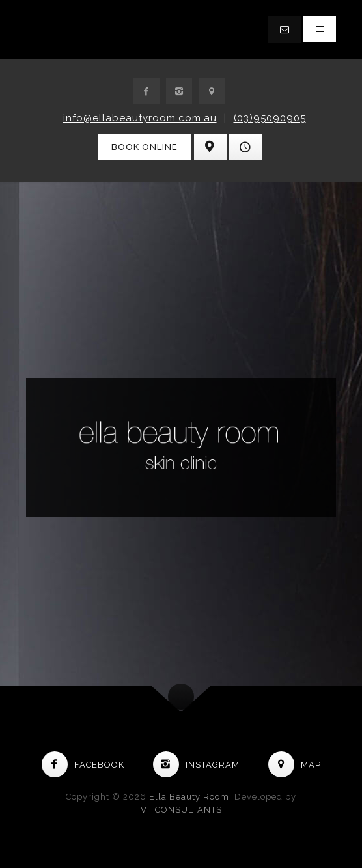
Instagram (196, 765)
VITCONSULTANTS (181, 810)
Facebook (83, 765)
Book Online (145, 147)
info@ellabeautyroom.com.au (140, 118)
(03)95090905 (270, 118)
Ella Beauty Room (189, 797)
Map (295, 765)
